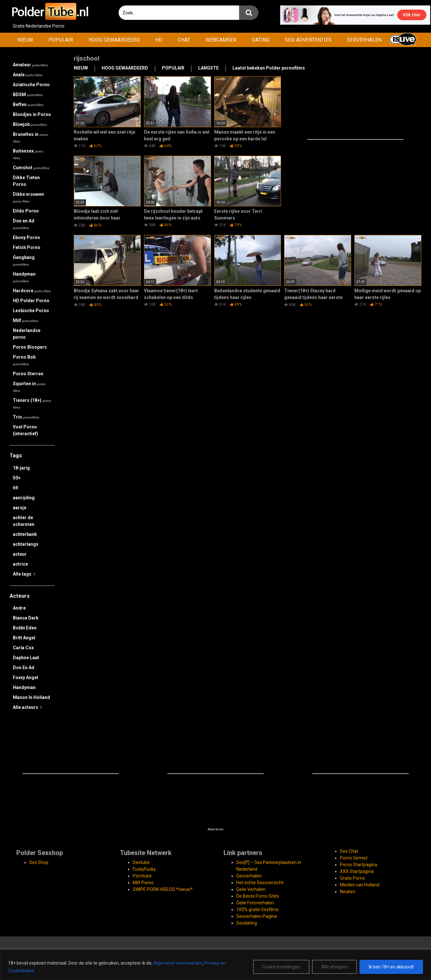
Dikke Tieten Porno (26, 181)
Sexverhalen (249, 876)
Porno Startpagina (359, 865)
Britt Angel (24, 638)
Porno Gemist (354, 858)
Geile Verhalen (251, 889)
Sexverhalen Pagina (257, 916)
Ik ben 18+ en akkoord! (391, 967)
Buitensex (28, 154)
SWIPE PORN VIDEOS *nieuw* (163, 889)
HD (159, 40)
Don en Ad (24, 224)
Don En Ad (24, 668)
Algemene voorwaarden (178, 963)
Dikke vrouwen (28, 197)
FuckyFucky (144, 869)
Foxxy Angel (25, 677)
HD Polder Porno (31, 301)
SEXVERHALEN (364, 40)
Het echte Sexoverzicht (260, 883)
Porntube (142, 876)
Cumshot (31, 168)
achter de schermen (24, 521)
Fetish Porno (27, 247)
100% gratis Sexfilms (258, 909)
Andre (19, 608)
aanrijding (24, 498)
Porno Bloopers (30, 347)
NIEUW (25, 40)
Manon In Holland (31, 697)
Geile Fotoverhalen (255, 903)
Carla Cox (23, 648)
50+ (17, 478)
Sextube (141, 862)
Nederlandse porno (27, 334)
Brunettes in (30, 137)
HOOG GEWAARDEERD (114, 40)
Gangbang (24, 261)
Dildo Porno (26, 211)
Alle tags (24, 574)
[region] (216, 965)
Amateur (30, 65)
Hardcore (32, 291)
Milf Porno (143, 883)
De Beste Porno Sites (258, 896)
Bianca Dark (26, 618)
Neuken (348, 892)
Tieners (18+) (32, 403)
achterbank (25, 534)
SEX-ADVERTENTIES (308, 40)
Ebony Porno (26, 237)
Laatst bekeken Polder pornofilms (269, 68)
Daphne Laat (26, 658)
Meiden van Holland (360, 885)
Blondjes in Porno (32, 114)
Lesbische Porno (31, 311)
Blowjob (30, 124)
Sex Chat (349, 851)
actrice (20, 564)
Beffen (28, 104)
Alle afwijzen (334, 967)
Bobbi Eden (25, 628)
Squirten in (29, 387)
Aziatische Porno (31, 85)
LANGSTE (208, 68)
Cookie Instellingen (281, 967)
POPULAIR (61, 40)
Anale (27, 75)
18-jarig (21, 468)
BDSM (28, 95)
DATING (261, 40)
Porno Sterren (28, 374)
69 (15, 488)
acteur (20, 554)
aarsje (20, 508)
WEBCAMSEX (221, 40)
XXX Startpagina (357, 871)
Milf (25, 320)
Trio (26, 417)
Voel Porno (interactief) (25, 430)
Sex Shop (39, 862)
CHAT (184, 40)
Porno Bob (24, 360)
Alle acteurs (27, 707)
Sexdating (247, 923)
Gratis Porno (352, 878)
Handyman (24, 277)
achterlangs (26, 544)
